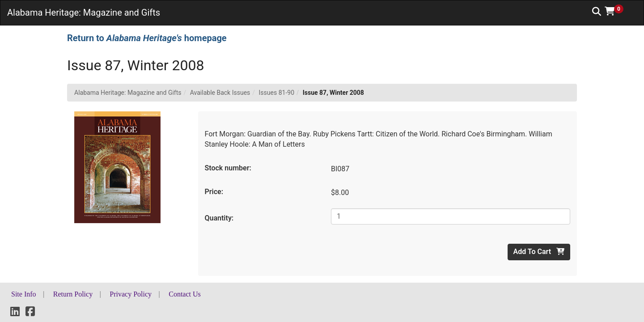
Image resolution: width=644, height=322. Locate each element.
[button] (617, 11)
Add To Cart (539, 252)
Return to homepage (147, 38)
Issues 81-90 (277, 93)
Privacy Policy (131, 294)
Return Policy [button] (73, 294)
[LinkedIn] (15, 313)
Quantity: (219, 218)
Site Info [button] (24, 294)
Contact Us (185, 294)
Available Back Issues (220, 93)
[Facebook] (30, 313)
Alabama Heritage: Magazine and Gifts (128, 93)
